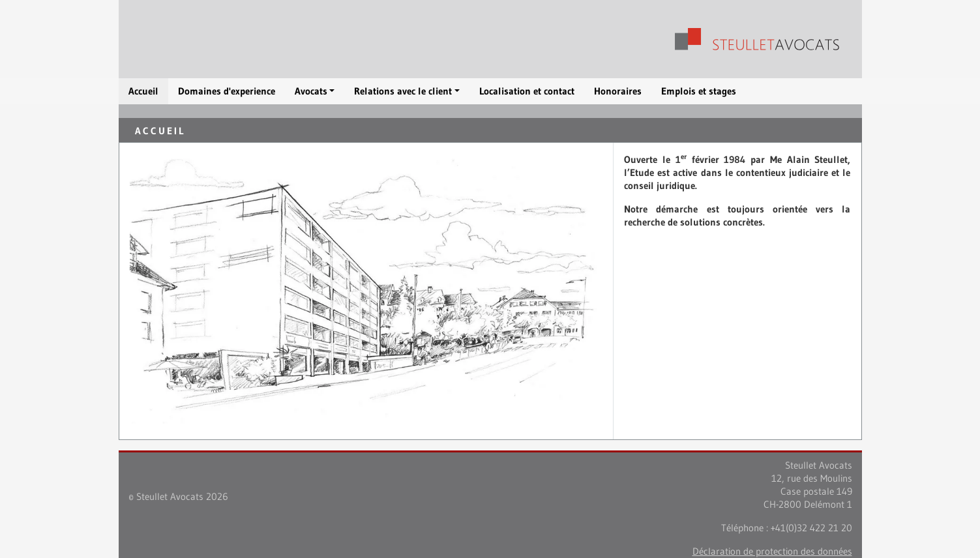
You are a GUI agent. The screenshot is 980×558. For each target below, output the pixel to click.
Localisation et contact (527, 91)
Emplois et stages (699, 91)
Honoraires (618, 91)
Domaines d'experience (227, 91)
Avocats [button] (311, 91)
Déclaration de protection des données (772, 551)
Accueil (143, 91)
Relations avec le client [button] (403, 91)
